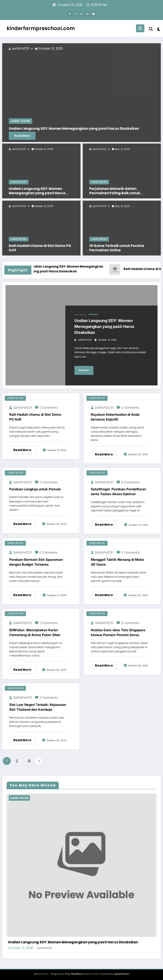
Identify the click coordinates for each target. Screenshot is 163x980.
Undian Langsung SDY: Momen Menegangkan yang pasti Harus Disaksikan (37, 190)
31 (29, 760)
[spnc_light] (159, 29)
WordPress (77, 973)
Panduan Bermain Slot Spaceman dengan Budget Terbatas (36, 561)
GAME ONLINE (19, 181)
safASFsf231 (19, 148)
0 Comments (49, 407)
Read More (22, 135)
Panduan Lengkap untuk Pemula (35, 488)
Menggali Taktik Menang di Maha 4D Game (117, 561)
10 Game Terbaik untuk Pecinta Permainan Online (117, 247)
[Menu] (140, 28)
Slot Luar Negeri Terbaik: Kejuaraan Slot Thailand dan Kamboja (38, 706)
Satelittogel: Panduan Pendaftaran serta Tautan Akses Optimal (118, 491)
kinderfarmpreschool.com (41, 27)
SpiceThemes (122, 973)
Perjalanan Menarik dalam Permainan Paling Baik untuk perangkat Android (115, 190)
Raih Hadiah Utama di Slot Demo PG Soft (40, 247)
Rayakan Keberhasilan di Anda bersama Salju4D (115, 416)
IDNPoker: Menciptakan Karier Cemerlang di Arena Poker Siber (35, 632)
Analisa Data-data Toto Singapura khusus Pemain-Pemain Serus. (118, 632)
